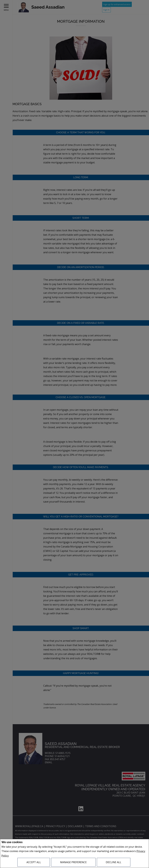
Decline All (114, 862)
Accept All (34, 862)
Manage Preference (73, 862)
